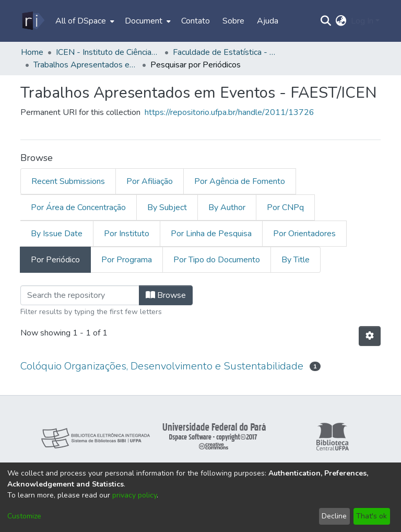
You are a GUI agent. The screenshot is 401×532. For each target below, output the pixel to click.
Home (32, 52)
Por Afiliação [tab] (150, 181)
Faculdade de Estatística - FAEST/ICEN (225, 52)
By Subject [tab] (167, 207)
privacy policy (134, 495)
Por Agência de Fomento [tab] (240, 181)
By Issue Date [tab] (57, 234)
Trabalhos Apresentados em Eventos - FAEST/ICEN (86, 65)
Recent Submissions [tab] (68, 181)
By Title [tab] (296, 260)
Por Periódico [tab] (55, 260)
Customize (24, 516)
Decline (334, 516)
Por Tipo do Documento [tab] (217, 260)
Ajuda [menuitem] (268, 21)
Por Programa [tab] (127, 260)
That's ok (371, 516)
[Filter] (80, 295)
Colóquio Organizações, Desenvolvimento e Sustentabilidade (162, 366)
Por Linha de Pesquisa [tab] (211, 234)
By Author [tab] (227, 207)
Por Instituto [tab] (127, 234)
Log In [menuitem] (362, 21)
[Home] (33, 21)
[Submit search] (326, 21)
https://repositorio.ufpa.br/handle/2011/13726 (229, 112)
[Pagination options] (370, 336)
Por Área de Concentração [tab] (78, 207)
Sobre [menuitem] (233, 21)
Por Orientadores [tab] (304, 234)
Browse (166, 295)
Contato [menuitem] (196, 21)
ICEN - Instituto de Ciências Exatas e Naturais (108, 52)
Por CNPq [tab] (285, 207)
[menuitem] (84, 21)
